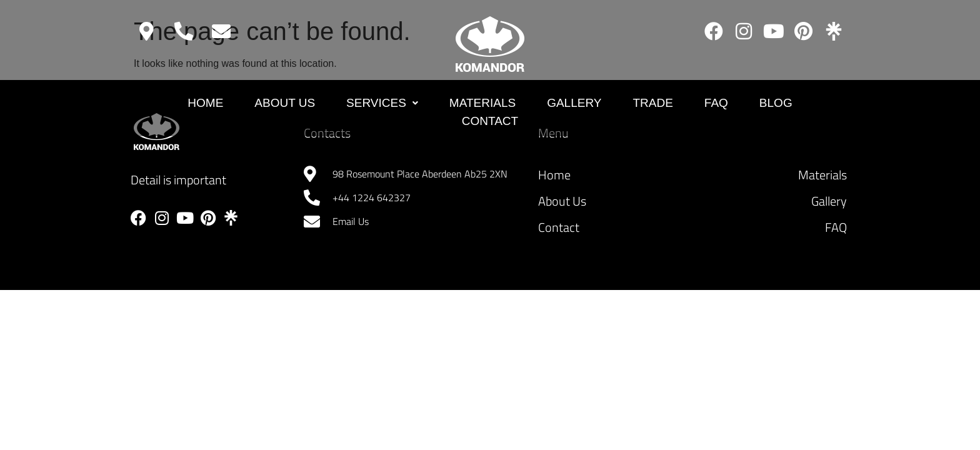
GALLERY (574, 103)
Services (382, 103)
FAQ (716, 103)
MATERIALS (482, 103)
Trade (652, 103)
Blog (776, 103)
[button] (382, 103)
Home (205, 103)
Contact (490, 121)
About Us (285, 103)
